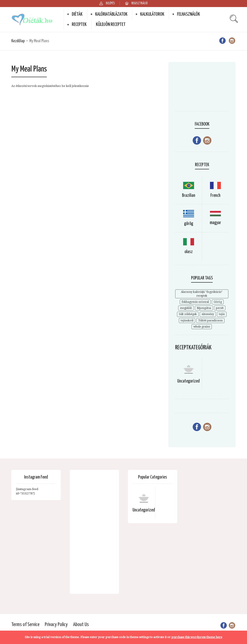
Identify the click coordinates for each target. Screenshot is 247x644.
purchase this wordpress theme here (197, 637)
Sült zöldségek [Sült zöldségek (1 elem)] (188, 314)
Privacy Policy (56, 625)
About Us (81, 625)
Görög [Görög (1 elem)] (218, 302)
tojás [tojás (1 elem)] (222, 314)
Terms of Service (25, 625)
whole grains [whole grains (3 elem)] (202, 327)
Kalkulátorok (152, 14)
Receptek (79, 25)
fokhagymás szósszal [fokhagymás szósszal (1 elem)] (195, 302)
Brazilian (189, 196)
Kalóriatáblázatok (111, 14)
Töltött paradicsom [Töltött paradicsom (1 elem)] (210, 321)
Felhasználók (188, 14)
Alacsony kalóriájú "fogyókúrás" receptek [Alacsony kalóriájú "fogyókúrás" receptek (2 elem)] (202, 294)
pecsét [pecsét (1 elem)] (220, 308)
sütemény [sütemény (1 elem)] (208, 314)
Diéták (77, 14)
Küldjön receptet (111, 25)
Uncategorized (188, 381)
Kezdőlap (18, 41)
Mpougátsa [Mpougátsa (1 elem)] (204, 308)
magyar (215, 223)
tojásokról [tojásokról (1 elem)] (187, 321)
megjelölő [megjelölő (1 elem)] (186, 308)
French (215, 196)
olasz (189, 252)
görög (189, 224)
